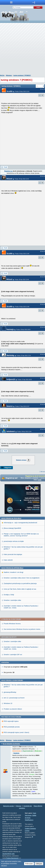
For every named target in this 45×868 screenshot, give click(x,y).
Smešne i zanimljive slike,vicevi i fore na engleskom (22, 578)
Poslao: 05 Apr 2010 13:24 (22, 92)
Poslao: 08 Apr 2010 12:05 (24, 432)
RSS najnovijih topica (11, 721)
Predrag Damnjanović (12, 858)
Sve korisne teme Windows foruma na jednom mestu (22, 629)
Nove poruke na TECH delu (11, 518)
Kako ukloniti (8, 560)
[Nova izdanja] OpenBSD (12, 528)
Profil (5, 167)
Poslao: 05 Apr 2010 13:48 (22, 307)
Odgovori (8, 468)
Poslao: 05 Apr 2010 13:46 (22, 280)
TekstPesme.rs (29, 820)
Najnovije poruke (8, 806)
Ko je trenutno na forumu (11, 744)
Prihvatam (29, 864)
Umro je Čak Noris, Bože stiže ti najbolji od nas (20, 589)
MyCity (2, 75)
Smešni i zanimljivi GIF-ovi (13, 655)
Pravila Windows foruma (12, 624)
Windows (9, 75)
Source (10, 406)
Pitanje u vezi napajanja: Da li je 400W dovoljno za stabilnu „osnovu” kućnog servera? (21, 535)
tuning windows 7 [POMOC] (22, 75)
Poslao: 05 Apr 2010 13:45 (22, 254)
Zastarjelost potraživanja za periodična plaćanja (20, 583)
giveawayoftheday (10, 692)
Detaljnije (16, 753)
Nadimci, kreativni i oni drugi (13, 572)
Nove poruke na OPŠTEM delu (12, 568)
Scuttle (10, 91)
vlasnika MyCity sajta (8, 854)
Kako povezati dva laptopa (13, 554)
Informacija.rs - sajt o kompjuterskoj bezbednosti (20, 523)
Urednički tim (28, 806)
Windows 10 (8, 703)
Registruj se (8, 171)
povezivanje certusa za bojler (14, 541)
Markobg (10, 355)
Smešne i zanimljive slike (12, 600)
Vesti (34, 813)
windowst (11, 431)
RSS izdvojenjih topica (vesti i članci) (16, 732)
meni (11, 2)
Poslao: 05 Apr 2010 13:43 (22, 179)
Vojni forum (28, 815)
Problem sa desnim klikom (13, 709)
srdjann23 (11, 379)
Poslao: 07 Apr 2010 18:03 (25, 380)
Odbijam (39, 864)
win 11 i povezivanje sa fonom (14, 698)
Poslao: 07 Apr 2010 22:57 (22, 406)
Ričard (9, 179)
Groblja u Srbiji (9, 595)
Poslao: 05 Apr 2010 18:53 (23, 330)
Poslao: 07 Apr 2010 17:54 (24, 356)
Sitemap (19, 806)
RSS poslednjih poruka (12, 727)
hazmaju (10, 329)
